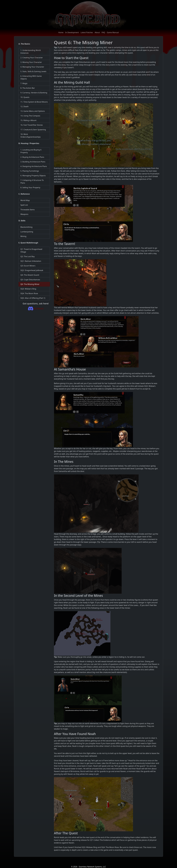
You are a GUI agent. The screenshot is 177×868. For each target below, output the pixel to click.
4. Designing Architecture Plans (34, 166)
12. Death (24, 106)
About (97, 32)
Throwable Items (28, 210)
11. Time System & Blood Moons (34, 102)
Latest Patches (87, 32)
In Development (72, 32)
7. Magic (24, 83)
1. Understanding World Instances (31, 52)
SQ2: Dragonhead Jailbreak (32, 270)
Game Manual (113, 32)
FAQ (103, 32)
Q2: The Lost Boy (28, 256)
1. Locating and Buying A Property (31, 151)
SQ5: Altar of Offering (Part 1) (33, 298)
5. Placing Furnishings (30, 171)
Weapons (24, 214)
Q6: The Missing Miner (30, 284)
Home (61, 32)
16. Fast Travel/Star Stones (32, 125)
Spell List (24, 205)
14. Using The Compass (30, 116)
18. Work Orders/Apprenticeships (31, 136)
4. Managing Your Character (32, 67)
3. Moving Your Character (31, 62)
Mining (23, 236)
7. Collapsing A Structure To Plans (32, 182)
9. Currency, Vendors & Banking (34, 93)
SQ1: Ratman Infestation (31, 261)
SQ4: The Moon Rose (29, 293)
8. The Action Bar (28, 88)
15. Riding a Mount (28, 120)
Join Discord (36, 308)
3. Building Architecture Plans (33, 162)
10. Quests (25, 97)
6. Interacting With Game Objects (31, 77)
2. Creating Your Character (32, 58)
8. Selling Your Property (30, 188)
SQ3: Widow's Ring (28, 289)
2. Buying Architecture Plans (32, 157)
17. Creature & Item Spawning (33, 130)
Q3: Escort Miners (28, 266)
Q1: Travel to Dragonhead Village (31, 250)
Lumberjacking (27, 232)
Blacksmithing (26, 227)
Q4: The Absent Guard (30, 275)
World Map (25, 200)
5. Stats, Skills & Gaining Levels (33, 71)
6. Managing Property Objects (33, 176)
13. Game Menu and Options (33, 111)
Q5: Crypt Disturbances (30, 280)
